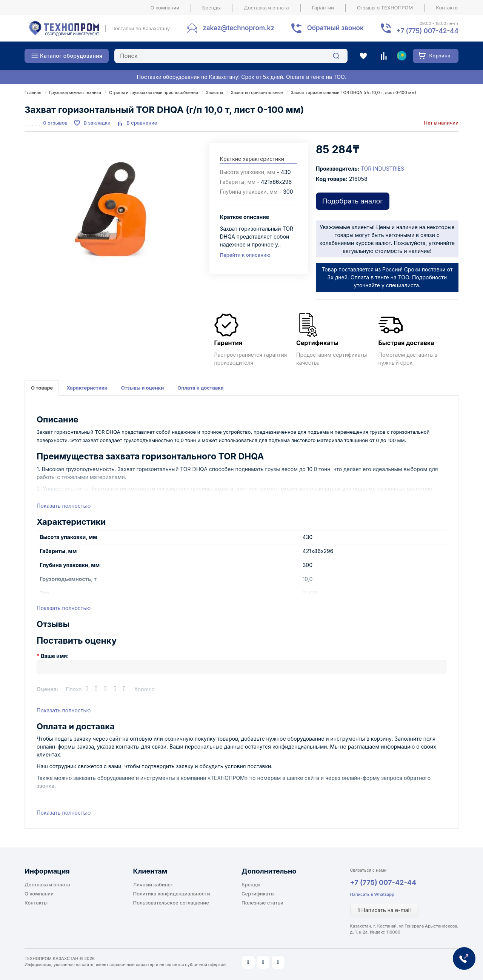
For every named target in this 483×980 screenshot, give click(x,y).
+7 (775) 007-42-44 (383, 882)
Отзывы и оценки (143, 388)
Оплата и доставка (200, 388)
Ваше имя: (55, 656)
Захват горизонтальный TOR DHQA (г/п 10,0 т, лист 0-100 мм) (354, 92)
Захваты (215, 92)
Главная (33, 92)
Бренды (212, 8)
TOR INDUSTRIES (382, 169)
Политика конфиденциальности (172, 894)
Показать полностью (64, 506)
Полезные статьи (262, 903)
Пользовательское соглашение (171, 903)
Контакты (447, 8)
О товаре (42, 388)
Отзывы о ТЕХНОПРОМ (385, 8)
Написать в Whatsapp (372, 894)
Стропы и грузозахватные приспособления (154, 92)
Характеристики (87, 388)
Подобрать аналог (353, 201)
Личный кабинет (153, 884)
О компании (165, 8)
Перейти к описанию (245, 255)
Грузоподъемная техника (75, 92)
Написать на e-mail (385, 910)
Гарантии (323, 8)
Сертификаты (258, 894)
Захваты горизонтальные (257, 92)
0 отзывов (55, 123)
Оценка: (48, 689)
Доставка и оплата (266, 8)
